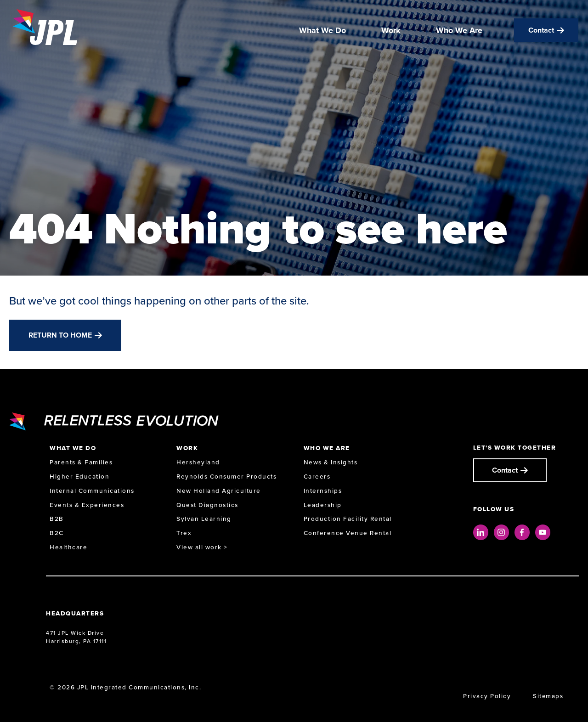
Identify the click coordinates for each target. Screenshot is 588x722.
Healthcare (68, 547)
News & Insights (331, 462)
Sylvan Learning (204, 519)
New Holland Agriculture (219, 491)
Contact (541, 31)
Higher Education (79, 477)
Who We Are (459, 31)
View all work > (202, 547)
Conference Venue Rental (348, 533)
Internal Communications (92, 491)
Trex (184, 533)
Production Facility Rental (348, 519)
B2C (57, 533)
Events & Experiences (87, 505)
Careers (317, 477)
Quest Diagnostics (207, 505)
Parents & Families (81, 462)
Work (391, 31)
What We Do (322, 31)
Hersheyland (198, 462)
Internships (323, 491)
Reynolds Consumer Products (226, 477)
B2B (57, 519)
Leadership (323, 505)
